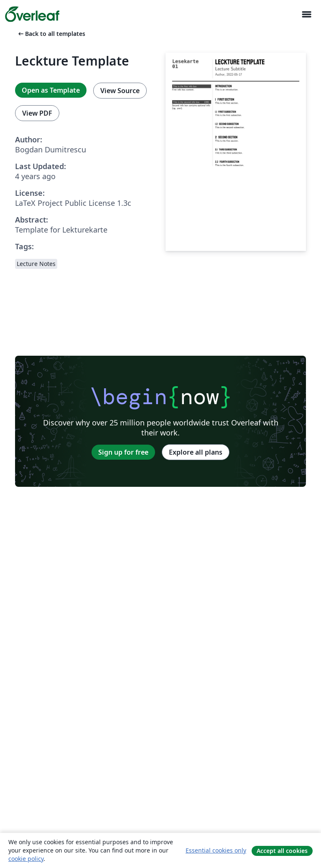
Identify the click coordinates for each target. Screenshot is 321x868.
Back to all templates (51, 34)
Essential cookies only (216, 850)
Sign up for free (123, 452)
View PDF (37, 113)
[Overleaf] (32, 14)
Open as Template (51, 90)
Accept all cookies (282, 851)
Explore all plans (196, 452)
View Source (120, 91)
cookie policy (26, 859)
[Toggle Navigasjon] (306, 14)
